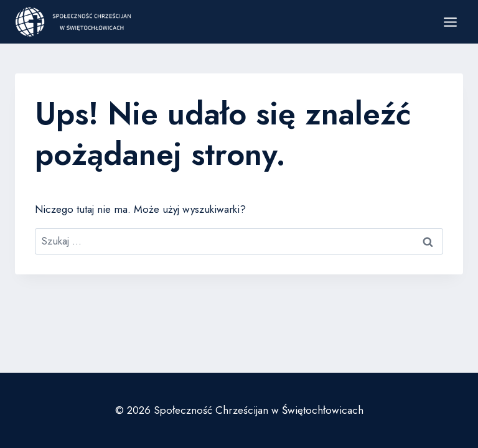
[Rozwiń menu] (450, 22)
